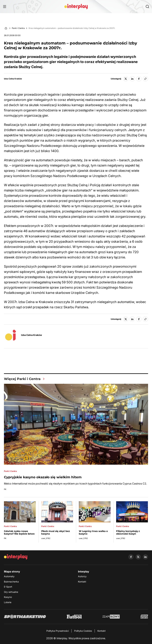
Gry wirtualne (11, 592)
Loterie (8, 602)
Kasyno (8, 597)
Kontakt (82, 582)
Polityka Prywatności (58, 631)
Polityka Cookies (83, 631)
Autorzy (82, 576)
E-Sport (8, 587)
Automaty (9, 576)
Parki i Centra (18, 28)
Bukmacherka (11, 582)
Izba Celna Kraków (13, 79)
